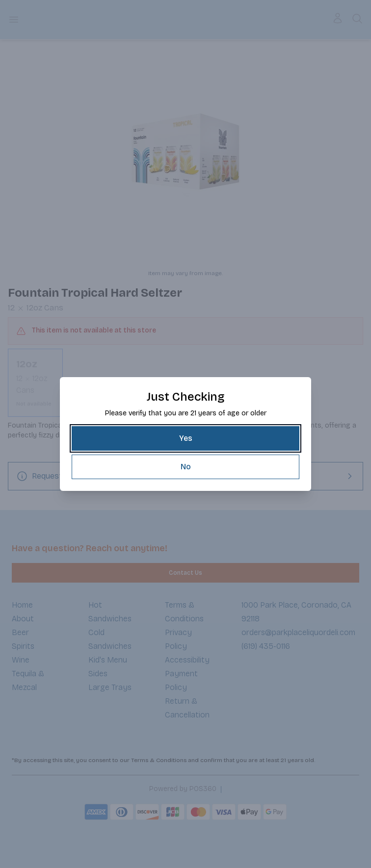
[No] (185, 467)
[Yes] (185, 438)
